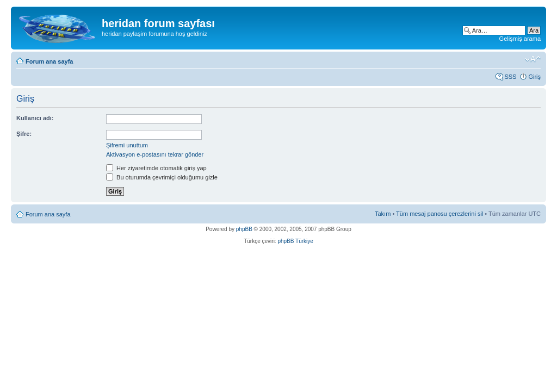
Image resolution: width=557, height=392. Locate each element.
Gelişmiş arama (520, 39)
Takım (383, 214)
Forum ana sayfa (49, 61)
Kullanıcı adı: (35, 118)
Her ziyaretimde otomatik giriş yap (156, 168)
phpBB (244, 229)
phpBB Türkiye (295, 241)
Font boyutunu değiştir (533, 59)
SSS (510, 77)
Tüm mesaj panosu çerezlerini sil (440, 214)
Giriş (534, 77)
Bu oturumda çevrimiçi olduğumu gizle (162, 177)
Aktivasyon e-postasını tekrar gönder (155, 154)
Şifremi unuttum (127, 145)
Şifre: (24, 134)
